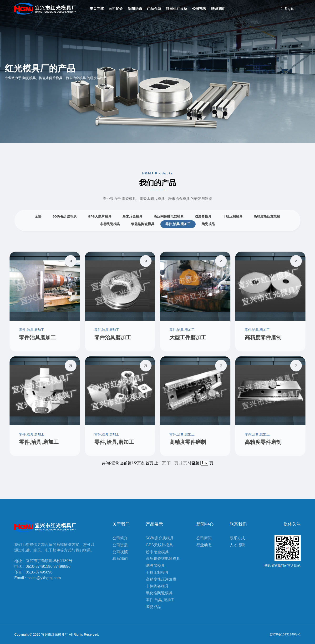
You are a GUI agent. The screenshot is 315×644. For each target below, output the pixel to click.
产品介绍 (154, 8)
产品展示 (154, 524)
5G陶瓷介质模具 (65, 216)
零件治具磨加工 (37, 337)
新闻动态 (135, 8)
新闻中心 (205, 524)
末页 (183, 463)
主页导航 (97, 8)
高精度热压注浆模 (267, 216)
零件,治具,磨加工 (178, 224)
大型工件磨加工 (188, 337)
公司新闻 (204, 538)
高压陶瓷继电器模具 (169, 216)
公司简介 (116, 8)
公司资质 (120, 545)
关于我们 (121, 524)
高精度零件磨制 (263, 337)
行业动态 (204, 545)
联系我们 (218, 8)
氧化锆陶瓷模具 (143, 224)
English (288, 9)
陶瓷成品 (208, 224)
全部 (38, 216)
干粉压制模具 (233, 216)
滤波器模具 (203, 216)
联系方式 (237, 538)
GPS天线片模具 (100, 216)
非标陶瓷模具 (110, 224)
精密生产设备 (177, 8)
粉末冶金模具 (132, 216)
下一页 (173, 463)
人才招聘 (237, 545)
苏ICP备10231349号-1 (285, 634)
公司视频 (199, 8)
